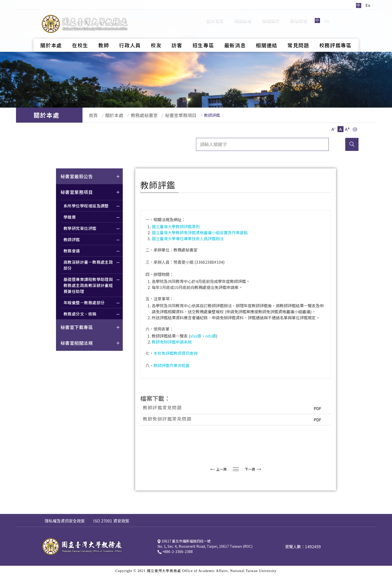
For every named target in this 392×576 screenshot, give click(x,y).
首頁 (91, 115)
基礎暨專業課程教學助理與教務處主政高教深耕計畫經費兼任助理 (92, 286)
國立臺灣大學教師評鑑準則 (176, 226)
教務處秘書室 (137, 115)
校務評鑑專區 (335, 36)
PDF (316, 408)
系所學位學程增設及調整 (92, 206)
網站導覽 (299, 16)
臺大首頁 (215, 16)
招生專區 (203, 36)
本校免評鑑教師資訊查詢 (175, 353)
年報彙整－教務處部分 (92, 303)
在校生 (80, 36)
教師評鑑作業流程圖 (171, 365)
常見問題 (298, 36)
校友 (156, 36)
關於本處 (51, 36)
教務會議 (92, 251)
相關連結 (243, 16)
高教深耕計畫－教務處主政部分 (92, 266)
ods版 (211, 336)
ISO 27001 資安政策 (111, 521)
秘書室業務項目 (171, 115)
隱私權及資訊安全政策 (65, 521)
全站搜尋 (346, 16)
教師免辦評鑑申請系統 (172, 342)
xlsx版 (196, 336)
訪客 (177, 36)
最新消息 (235, 36)
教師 (104, 36)
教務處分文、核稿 (92, 314)
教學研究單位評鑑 (92, 229)
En (327, 16)
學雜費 (92, 218)
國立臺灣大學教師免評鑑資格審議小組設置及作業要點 (200, 232)
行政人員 (130, 36)
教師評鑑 (92, 240)
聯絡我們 (271, 16)
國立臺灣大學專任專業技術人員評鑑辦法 (188, 238)
